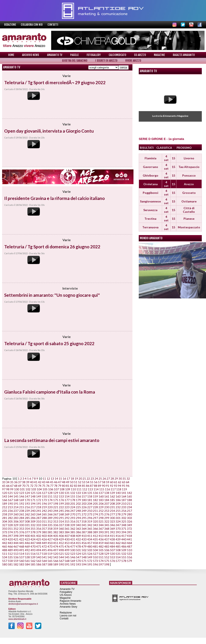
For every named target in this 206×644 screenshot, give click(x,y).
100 (17, 489)
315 (67, 521)
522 (67, 554)
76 (48, 486)
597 (101, 564)
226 (84, 507)
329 (16, 525)
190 (10, 504)
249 (84, 511)
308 (27, 521)
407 (67, 536)
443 (10, 543)
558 (10, 561)
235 (5, 511)
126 (39, 493)
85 (84, 486)
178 (73, 500)
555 (124, 557)
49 (68, 482)
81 (68, 486)
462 (118, 543)
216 (27, 507)
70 (24, 486)
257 (129, 511)
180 (84, 500)
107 (56, 489)
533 (129, 554)
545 (67, 557)
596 (95, 564)
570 (78, 561)
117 (113, 489)
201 (73, 504)
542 (50, 557)
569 (73, 561)
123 (22, 493)
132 (73, 493)
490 (16, 550)
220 (50, 507)
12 (48, 478)
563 (39, 561)
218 (39, 507)
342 (90, 525)
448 (39, 543)
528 (101, 554)
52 (80, 482)
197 (50, 504)
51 (76, 482)
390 (101, 532)
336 (56, 525)
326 (129, 521)
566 (56, 561)
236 (10, 511)
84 (80, 486)
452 (61, 543)
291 (61, 518)
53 (84, 482)
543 (56, 557)
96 (128, 486)
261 (22, 514)
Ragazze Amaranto (184, 55)
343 (95, 525)
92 (112, 486)
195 (39, 504)
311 (44, 521)
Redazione (10, 25)
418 (129, 536)
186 (118, 500)
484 (112, 546)
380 (44, 532)
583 (22, 564)
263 (33, 514)
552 (107, 557)
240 (33, 511)
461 (112, 543)
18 (72, 478)
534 (5, 557)
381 (50, 532)
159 (95, 496)
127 (44, 493)
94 (120, 486)
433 (84, 539)
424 (33, 539)
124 (27, 493)
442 (5, 543)
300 (112, 518)
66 (8, 486)
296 (90, 518)
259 (10, 514)
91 (108, 486)
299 (107, 518)
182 (95, 500)
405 (56, 536)
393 (118, 532)
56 (96, 482)
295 (84, 518)
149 (39, 496)
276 (107, 514)
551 (101, 557)
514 (22, 554)
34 (8, 482)
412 (95, 536)
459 (101, 543)
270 (73, 514)
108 (62, 489)
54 (88, 482)
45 (52, 482)
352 (16, 529)
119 (124, 489)
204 (90, 504)
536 (16, 557)
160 (101, 496)
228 (95, 507)
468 (22, 546)
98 (8, 489)
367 (101, 529)
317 (78, 521)
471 (39, 546)
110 (73, 489)
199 (61, 504)
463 (124, 543)
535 (10, 557)
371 (124, 529)
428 (56, 539)
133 (78, 493)
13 (52, 478)
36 (16, 482)
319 (90, 521)
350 (5, 529)
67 (12, 486)
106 (51, 489)
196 (44, 504)
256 (124, 511)
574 (101, 561)
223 (67, 507)
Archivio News (31, 55)
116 (107, 489)
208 (112, 504)
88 (96, 486)
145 (16, 496)
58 (104, 482)
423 (27, 539)
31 (124, 478)
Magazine (159, 55)
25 (100, 478)
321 (101, 521)
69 (20, 486)
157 (84, 496)
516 (33, 554)
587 (44, 564)
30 (120, 478)
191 (16, 504)
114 (96, 489)
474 (56, 546)
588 (50, 564)
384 (67, 532)
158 (90, 496)
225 (78, 507)
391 (107, 532)
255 (118, 511)
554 (118, 557)
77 (52, 486)
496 (50, 550)
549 (90, 557)
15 (60, 478)
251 (95, 511)
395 (129, 532)
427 (50, 539)
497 (56, 550)
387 (84, 532)
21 (84, 478)
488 (5, 550)
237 (16, 511)
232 (118, 507)
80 (64, 486)
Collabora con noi (32, 25)
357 (44, 529)
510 (129, 550)
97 (4, 489)
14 (56, 478)
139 (112, 493)
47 (60, 482)
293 (73, 518)
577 (118, 561)
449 (44, 543)
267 (56, 514)
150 (44, 496)
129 (56, 493)
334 (44, 525)
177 (67, 500)
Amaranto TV (55, 55)
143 (5, 496)
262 (27, 514)
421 (16, 539)
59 (108, 482)
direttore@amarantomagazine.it (23, 604)
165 (129, 496)
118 (119, 489)
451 (56, 543)
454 (73, 543)
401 (33, 536)
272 (84, 514)
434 (90, 539)
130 (61, 493)
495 (44, 550)
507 (112, 550)
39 (28, 482)
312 (50, 521)
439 (118, 539)
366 (95, 529)
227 (90, 507)
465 (5, 546)
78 (56, 486)
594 (84, 564)
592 (73, 564)
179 (78, 500)
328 (10, 525)
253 (107, 511)
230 (107, 507)
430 (67, 539)
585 (33, 564)
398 (16, 536)
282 (10, 518)
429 (61, 539)
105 (45, 489)
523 (73, 554)
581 (10, 564)
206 (101, 504)
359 (56, 529)
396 (5, 536)
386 (78, 532)
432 (78, 539)
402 (39, 536)
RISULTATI (147, 148)
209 (118, 504)
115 (102, 489)
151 (50, 496)
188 (129, 500)
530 (112, 554)
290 (56, 518)
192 (22, 504)
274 (95, 514)
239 (27, 511)
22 (88, 478)
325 (124, 521)
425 (39, 539)
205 (95, 504)
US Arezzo (66, 595)
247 (73, 511)
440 (124, 539)
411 (90, 536)
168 (16, 500)
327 (5, 525)
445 (22, 543)
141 (124, 493)
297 (95, 518)
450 (50, 543)
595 (90, 564)
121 (10, 493)
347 (118, 525)
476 (67, 546)
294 (78, 518)
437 (107, 539)
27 (108, 478)
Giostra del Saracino (75, 61)
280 (129, 514)
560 (22, 561)
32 (128, 478)
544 (61, 557)
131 (67, 493)
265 (44, 514)
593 (78, 564)
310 (39, 521)
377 (27, 532)
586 (39, 564)
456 (84, 543)
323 (112, 521)
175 (56, 500)
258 (5, 514)
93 (116, 486)
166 (5, 500)
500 (73, 550)
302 (124, 518)
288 (44, 518)
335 (50, 525)
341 (84, 525)
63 (124, 482)
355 (33, 529)
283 (16, 518)
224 (73, 507)
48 (64, 482)
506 (107, 550)
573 (95, 561)
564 (44, 561)
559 (16, 561)
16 (64, 478)
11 (44, 478)
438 (112, 539)
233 (124, 507)
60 (112, 482)
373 (5, 532)
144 (10, 496)
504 (95, 550)
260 (16, 514)
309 (33, 521)
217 (33, 507)
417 (124, 536)
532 (124, 554)
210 (124, 504)
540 (39, 557)
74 (40, 486)
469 (27, 546)
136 (95, 493)
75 (44, 486)
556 (129, 557)
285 (27, 518)
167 (10, 500)
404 (50, 536)
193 (27, 504)
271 (78, 514)
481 (95, 546)
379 (39, 532)
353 (22, 529)
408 (73, 536)
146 (22, 496)
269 (67, 514)
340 (78, 525)
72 (32, 486)
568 (67, 561)
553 (112, 557)
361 (67, 529)
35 (12, 482)
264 (39, 514)
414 (107, 536)
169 (22, 500)
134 (84, 493)
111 (79, 489)
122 (16, 493)
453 (67, 543)
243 (50, 511)
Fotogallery (94, 55)
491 (22, 550)
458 (95, 543)
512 (10, 554)
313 (56, 521)
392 (112, 532)
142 (129, 493)
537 (22, 557)
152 (56, 496)
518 (44, 554)
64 (128, 482)
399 (22, 536)
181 (90, 500)
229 (101, 507)
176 (61, 500)
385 (73, 532)
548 (84, 557)
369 (112, 529)
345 (107, 525)
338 (67, 525)
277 (112, 514)
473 (50, 546)
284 (22, 518)
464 (129, 543)
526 (90, 554)
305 (10, 521)
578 (124, 561)
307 (22, 521)
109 (68, 489)
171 (33, 500)
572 (90, 561)
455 (78, 543)
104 (39, 489)
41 (36, 482)
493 (33, 550)
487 (129, 546)
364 (84, 529)
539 (33, 557)
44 (48, 482)
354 (27, 529)
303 (129, 518)
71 (28, 486)
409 (78, 536)
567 (61, 561)
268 (61, 514)
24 (96, 478)
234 (129, 507)
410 (84, 536)
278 (118, 514)
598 (107, 564)
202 (78, 504)
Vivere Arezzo (133, 61)
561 (27, 561)
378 (33, 532)
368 (107, 529)
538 (27, 557)
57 (100, 482)
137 (101, 493)
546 (73, 557)
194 (33, 504)
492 (27, 550)
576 (112, 561)
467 (16, 546)
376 (22, 532)
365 (90, 529)
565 (50, 561)
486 (124, 546)
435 (95, 539)
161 (107, 496)
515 (27, 554)
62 (120, 482)
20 (80, 478)
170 (27, 500)
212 (5, 507)
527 (95, 554)
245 (61, 511)
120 (5, 493)
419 (5, 539)
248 (78, 511)
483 (107, 546)
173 (44, 500)
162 (112, 496)
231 (112, 507)
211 (129, 504)
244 (56, 511)
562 (33, 561)
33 (4, 482)
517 (39, 554)
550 (95, 557)
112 (85, 489)
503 (90, 550)
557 (5, 561)
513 (16, 554)
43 (44, 482)
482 (101, 546)
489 (10, 550)
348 (124, 525)
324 (118, 521)
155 (73, 496)
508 (118, 550)
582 (16, 564)
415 (112, 536)
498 (61, 550)
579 (129, 561)
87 (92, 486)
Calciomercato (117, 55)
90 (104, 486)
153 (61, 496)
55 (92, 482)
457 (90, 543)
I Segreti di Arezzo (106, 61)
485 (118, 546)
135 (90, 493)
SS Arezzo (140, 55)
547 (78, 557)
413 (101, 536)
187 (124, 500)
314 (61, 521)
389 (95, 532)
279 (124, 514)
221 (56, 507)
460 (107, 543)
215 (22, 507)
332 (33, 525)
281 (5, 518)
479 (84, 546)
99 (12, 489)
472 (44, 546)
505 (101, 550)
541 (44, 557)
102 (28, 489)
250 (90, 511)
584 (27, 564)
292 (67, 518)
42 (40, 482)
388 (90, 532)
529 (107, 554)
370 (118, 529)
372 (129, 529)
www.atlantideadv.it (17, 619)
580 (5, 564)
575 (107, 561)
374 (10, 532)
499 (67, 550)
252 (101, 511)
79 (60, 486)
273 (90, 514)
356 (39, 529)
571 (84, 561)
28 (112, 478)
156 (78, 496)
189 (5, 504)
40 (32, 482)
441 (129, 539)
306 (16, 521)
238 (22, 511)
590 (61, 564)
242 (44, 511)
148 (33, 496)
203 (84, 504)
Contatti (53, 25)
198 (56, 504)
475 (61, 546)
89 (100, 486)
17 (68, 478)
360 (61, 529)
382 (56, 532)
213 (10, 507)
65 (4, 486)
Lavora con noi (68, 616)
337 (61, 525)
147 (27, 496)
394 (124, 532)
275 (101, 514)
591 (67, 564)
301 (118, 518)
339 (73, 525)
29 (116, 478)
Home (11, 55)
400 (27, 536)
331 (27, 525)
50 (72, 482)
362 (73, 529)
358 (50, 529)
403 (44, 536)
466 (10, 546)
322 (107, 521)
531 (118, 554)
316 (73, 521)
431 (73, 539)
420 (10, 539)
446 (27, 543)
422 (22, 539)
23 (92, 478)
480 (90, 546)
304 (5, 521)
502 (84, 550)
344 (101, 525)
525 (84, 554)
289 (50, 518)
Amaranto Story (68, 607)
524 (78, 554)
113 (90, 489)
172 (39, 500)
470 (33, 546)
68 (16, 486)
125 (33, 493)
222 (61, 507)
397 (10, 536)
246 (67, 511)
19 (76, 478)
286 (33, 518)
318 (84, 521)
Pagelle (74, 55)
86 (88, 486)
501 (78, 550)
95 (124, 486)
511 (5, 554)
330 (22, 525)
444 (16, 543)
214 (16, 507)
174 (50, 500)
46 (56, 482)
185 (112, 500)
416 (118, 536)
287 (39, 518)
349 (129, 525)
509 (124, 550)
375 (16, 532)
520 (56, 554)
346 (112, 525)
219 (44, 507)
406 (61, 536)
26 (104, 478)
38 (24, 482)
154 (67, 496)
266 (50, 514)
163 (118, 496)
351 (10, 529)
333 (39, 525)
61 (116, 482)
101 (22, 489)
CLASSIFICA (164, 148)
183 (101, 500)
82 (72, 486)
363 (78, 529)
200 (67, 504)
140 (118, 493)
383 (61, 532)
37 (20, 482)
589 (56, 564)
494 (39, 550)
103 (34, 489)
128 (50, 493)
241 (39, 511)
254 (112, 511)
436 (101, 539)
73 (36, 486)
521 (61, 554)
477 (73, 546)
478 (78, 546)
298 (101, 518)
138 (107, 493)
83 (76, 486)
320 (95, 521)
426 (44, 539)
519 (50, 554)
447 (33, 543)
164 (124, 496)
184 (107, 500)
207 (107, 504)
